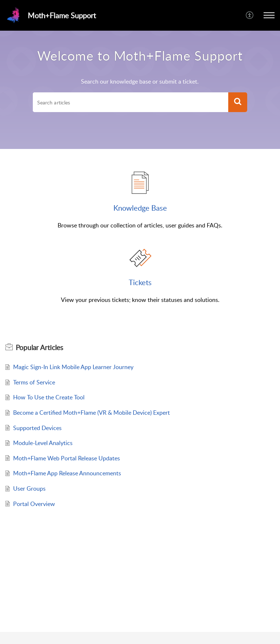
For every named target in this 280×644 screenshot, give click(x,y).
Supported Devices (37, 428)
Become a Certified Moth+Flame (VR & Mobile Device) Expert (92, 413)
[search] (131, 102)
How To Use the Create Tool (49, 397)
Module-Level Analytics (43, 443)
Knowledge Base (140, 208)
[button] (269, 15)
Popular (39, 348)
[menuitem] (250, 15)
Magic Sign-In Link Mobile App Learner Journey (73, 367)
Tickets (140, 282)
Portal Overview (34, 504)
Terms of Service (34, 382)
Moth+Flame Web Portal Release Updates (67, 458)
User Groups (29, 488)
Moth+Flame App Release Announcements (67, 473)
